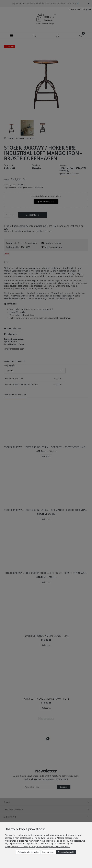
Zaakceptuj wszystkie (66, 852)
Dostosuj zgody (48, 852)
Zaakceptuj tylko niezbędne (28, 852)
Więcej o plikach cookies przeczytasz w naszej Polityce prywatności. (37, 846)
